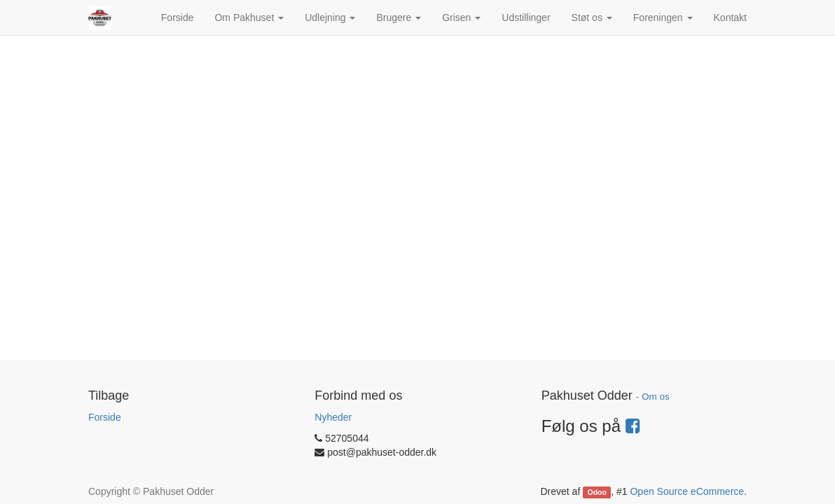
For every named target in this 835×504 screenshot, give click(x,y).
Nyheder (333, 417)
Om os (656, 397)
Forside (105, 417)
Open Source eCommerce (687, 491)
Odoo (597, 492)
